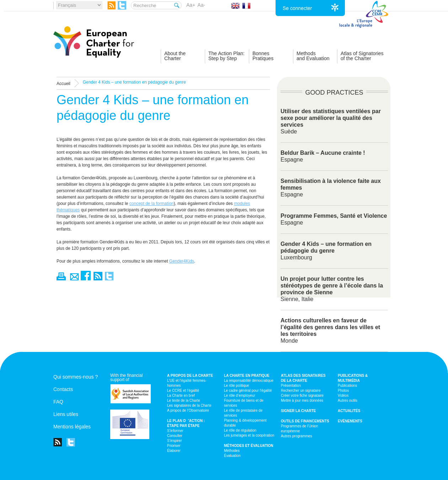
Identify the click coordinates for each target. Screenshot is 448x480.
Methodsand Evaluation (313, 56)
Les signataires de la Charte (189, 405)
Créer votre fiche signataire (302, 395)
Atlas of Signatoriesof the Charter (362, 56)
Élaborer (174, 451)
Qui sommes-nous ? (76, 377)
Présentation (291, 386)
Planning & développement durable (245, 423)
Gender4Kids (182, 261)
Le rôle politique (237, 386)
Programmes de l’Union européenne (300, 429)
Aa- (201, 5)
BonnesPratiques (263, 56)
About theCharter (175, 56)
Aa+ (191, 5)
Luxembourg (326, 251)
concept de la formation (152, 204)
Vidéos (343, 395)
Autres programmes (297, 436)
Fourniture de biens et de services (244, 403)
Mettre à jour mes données (302, 400)
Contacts (63, 389)
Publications (347, 386)
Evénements (350, 421)
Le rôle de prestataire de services (243, 413)
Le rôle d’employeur (240, 395)
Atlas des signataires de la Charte (303, 378)
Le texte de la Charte (184, 400)
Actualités (349, 411)
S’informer (175, 431)
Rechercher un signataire (301, 391)
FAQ (58, 402)
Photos (343, 391)
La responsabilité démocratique (249, 381)
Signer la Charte (298, 411)
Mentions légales (72, 427)
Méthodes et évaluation (249, 446)
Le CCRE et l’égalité (183, 391)
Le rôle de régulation (240, 430)
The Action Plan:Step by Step (226, 56)
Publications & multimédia (353, 378)
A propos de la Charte (190, 376)
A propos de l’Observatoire (188, 410)
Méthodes (232, 451)
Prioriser (174, 446)
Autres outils (348, 400)
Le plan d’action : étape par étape (186, 423)
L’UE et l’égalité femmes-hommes (187, 383)
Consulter (175, 436)
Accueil (63, 84)
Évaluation (232, 456)
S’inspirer (175, 441)
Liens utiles (66, 414)
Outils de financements (305, 421)
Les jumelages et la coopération (249, 435)
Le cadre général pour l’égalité (248, 391)
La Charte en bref (181, 395)
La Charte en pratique (247, 376)
